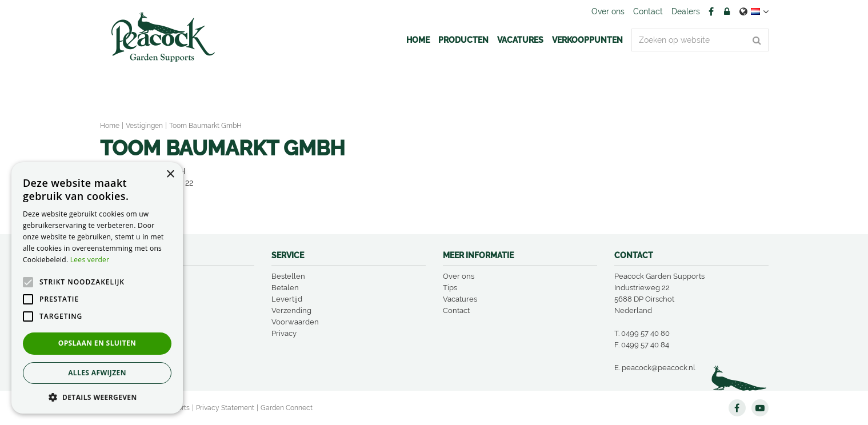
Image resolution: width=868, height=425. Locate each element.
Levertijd (287, 299)
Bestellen (288, 276)
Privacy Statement (225, 408)
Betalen (285, 288)
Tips (450, 288)
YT (760, 408)
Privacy (284, 333)
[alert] (97, 288)
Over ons (459, 276)
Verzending (291, 310)
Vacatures (460, 299)
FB (711, 11)
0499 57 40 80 (645, 333)
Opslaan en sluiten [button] (97, 343)
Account (727, 11)
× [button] (170, 175)
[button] (97, 397)
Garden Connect (287, 408)
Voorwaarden (295, 322)
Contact (456, 310)
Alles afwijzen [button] (97, 373)
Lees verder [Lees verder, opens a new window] (90, 260)
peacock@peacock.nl (659, 368)
